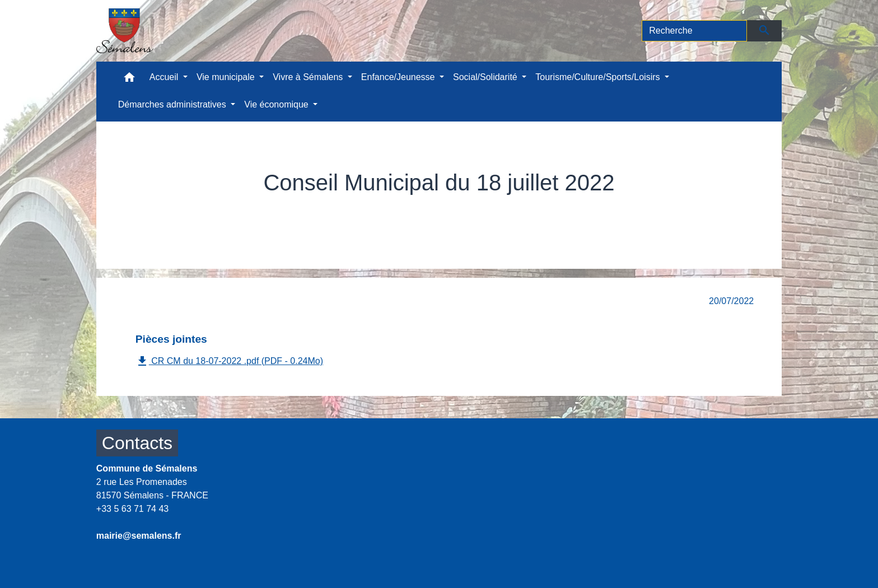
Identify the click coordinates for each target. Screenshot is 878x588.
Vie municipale (272, 208)
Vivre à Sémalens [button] (309, 77)
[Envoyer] (765, 31)
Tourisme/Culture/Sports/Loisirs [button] (599, 77)
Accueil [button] (165, 77)
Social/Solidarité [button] (486, 77)
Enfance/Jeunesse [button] (399, 77)
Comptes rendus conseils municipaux (410, 208)
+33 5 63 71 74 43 (132, 509)
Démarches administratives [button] (173, 104)
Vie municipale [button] (227, 77)
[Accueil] (125, 31)
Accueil (209, 208)
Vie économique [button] (277, 104)
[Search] (694, 31)
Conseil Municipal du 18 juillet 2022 (601, 208)
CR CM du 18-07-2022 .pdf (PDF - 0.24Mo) (229, 361)
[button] (129, 80)
